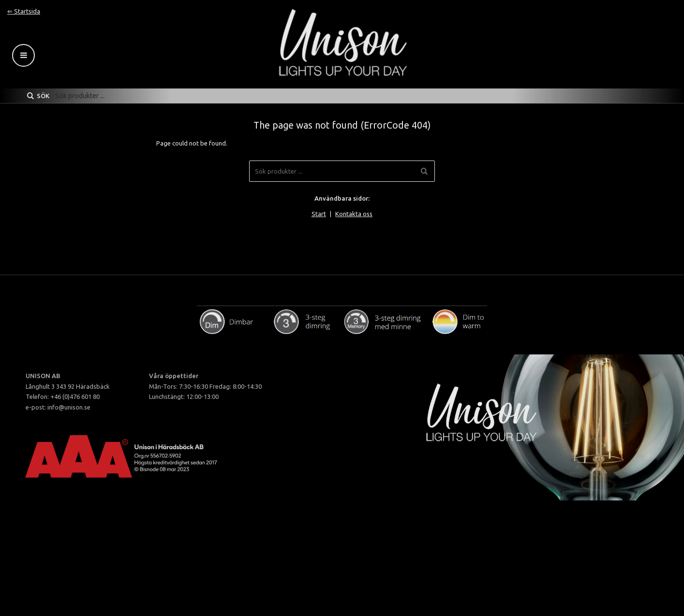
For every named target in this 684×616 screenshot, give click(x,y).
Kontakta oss (354, 214)
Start (319, 214)
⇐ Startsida (24, 11)
